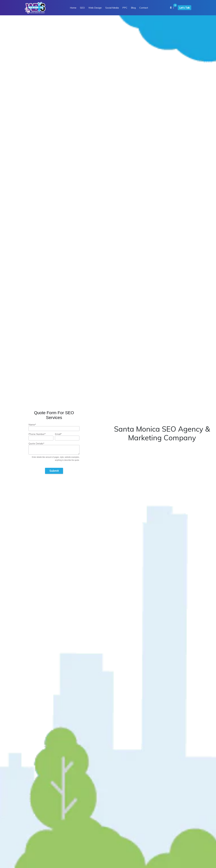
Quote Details (36, 444)
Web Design (95, 8)
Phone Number (37, 434)
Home (73, 8)
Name (32, 425)
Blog (133, 8)
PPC (125, 8)
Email (58, 434)
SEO (82, 8)
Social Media (112, 8)
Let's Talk (184, 8)
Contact (144, 8)
